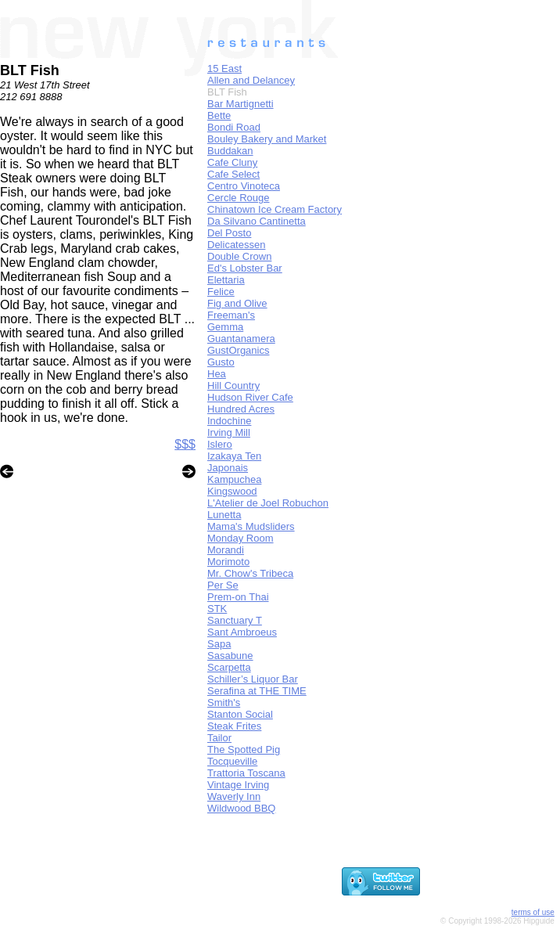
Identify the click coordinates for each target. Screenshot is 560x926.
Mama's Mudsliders (251, 526)
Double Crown (239, 256)
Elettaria (226, 280)
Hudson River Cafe (250, 397)
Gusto (221, 362)
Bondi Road (234, 127)
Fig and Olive (237, 303)
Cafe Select (233, 174)
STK (217, 609)
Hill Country (233, 386)
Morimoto (228, 562)
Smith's (224, 703)
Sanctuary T (235, 620)
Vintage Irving (238, 785)
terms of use (533, 912)
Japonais (228, 468)
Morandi (226, 550)
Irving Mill (229, 432)
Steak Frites (234, 726)
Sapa (219, 644)
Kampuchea (234, 479)
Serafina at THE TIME (257, 691)
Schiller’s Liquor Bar (253, 679)
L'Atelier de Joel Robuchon (268, 503)
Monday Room (241, 538)
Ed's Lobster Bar (245, 268)
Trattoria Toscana (246, 773)
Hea (217, 374)
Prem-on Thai (238, 597)
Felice (221, 292)
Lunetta (224, 515)
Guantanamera (241, 339)
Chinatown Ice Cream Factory (275, 209)
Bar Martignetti (241, 104)
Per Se (223, 585)
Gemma (225, 327)
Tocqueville (232, 761)
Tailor (219, 738)
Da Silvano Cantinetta (257, 221)
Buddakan (230, 151)
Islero (220, 444)
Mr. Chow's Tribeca (250, 573)
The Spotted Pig (244, 749)
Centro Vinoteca (244, 186)
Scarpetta (229, 667)
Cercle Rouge (239, 198)
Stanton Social (240, 714)
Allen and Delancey (251, 80)
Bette (219, 115)
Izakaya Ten (234, 456)
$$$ (185, 444)
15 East (224, 68)
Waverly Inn (234, 796)
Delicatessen (236, 245)
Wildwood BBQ (241, 808)
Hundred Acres (241, 409)
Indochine (229, 421)
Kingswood (232, 491)
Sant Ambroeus (242, 632)
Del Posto (229, 233)
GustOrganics (238, 350)
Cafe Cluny (232, 162)
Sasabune (230, 656)
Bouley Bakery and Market (267, 139)
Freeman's (231, 315)
